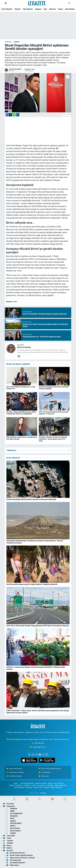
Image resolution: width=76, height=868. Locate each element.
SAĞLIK (36, 788)
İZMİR (11, 811)
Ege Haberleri (28, 9)
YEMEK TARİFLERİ (56, 788)
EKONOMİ (50, 785)
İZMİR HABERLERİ (60, 785)
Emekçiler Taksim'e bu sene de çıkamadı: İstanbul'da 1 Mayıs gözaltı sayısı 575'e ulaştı (53, 439)
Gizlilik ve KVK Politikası (56, 783)
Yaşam (60, 9)
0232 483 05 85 (39, 743)
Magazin (38, 9)
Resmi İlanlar (70, 9)
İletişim (8, 848)
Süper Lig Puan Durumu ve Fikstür (21, 858)
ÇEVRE (34, 785)
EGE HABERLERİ (14, 813)
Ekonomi (53, 9)
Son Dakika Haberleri (14, 776)
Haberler (8, 42)
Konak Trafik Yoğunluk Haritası (50, 769)
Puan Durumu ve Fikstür (15, 772)
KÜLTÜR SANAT (19, 788)
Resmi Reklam (14, 831)
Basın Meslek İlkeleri (27, 783)
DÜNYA (11, 826)
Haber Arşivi (44, 776)
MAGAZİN (29, 788)
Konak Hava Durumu (14, 769)
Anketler (8, 843)
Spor (45, 9)
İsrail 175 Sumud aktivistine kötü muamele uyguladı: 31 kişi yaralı (54, 413)
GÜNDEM (17, 42)
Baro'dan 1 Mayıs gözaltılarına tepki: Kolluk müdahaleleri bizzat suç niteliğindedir (21, 413)
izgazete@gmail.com (39, 747)
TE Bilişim (43, 793)
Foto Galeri (9, 836)
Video (7, 838)
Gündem (18, 9)
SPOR (41, 788)
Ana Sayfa (9, 804)
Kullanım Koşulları (41, 783)
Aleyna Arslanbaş (24, 347)
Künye (15, 783)
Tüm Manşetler (45, 772)
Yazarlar (8, 841)
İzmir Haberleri (7, 9)
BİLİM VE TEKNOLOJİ (16, 785)
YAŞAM (46, 788)
